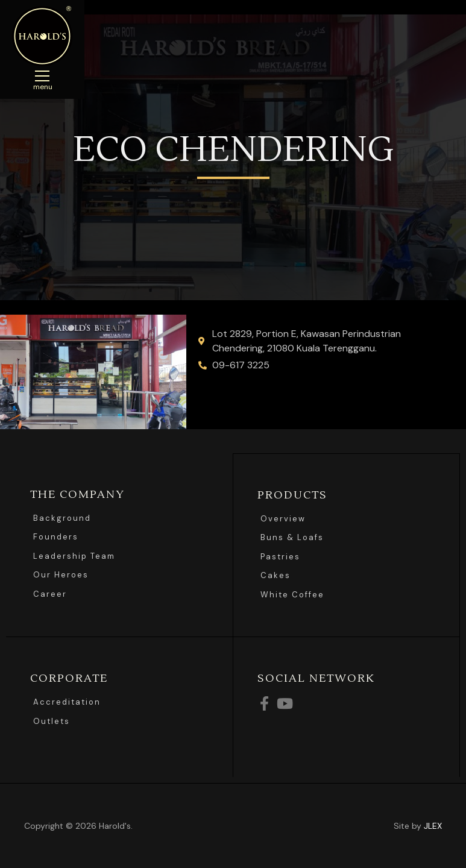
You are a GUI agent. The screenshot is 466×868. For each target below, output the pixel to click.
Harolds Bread (42, 36)
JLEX (433, 825)
